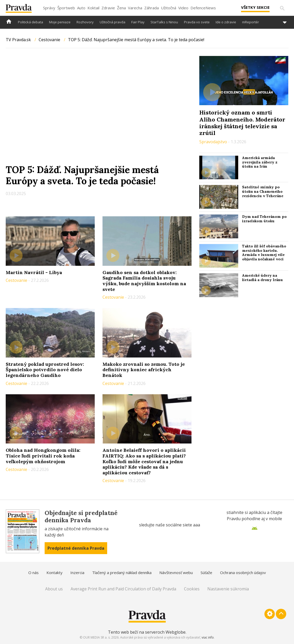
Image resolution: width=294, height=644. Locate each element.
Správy (49, 8)
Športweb (66, 8)
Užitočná (169, 8)
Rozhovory (85, 22)
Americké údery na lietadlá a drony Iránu (262, 278)
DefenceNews (203, 8)
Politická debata (30, 22)
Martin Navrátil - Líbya (34, 272)
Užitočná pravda (112, 22)
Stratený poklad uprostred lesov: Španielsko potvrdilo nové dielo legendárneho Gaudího (45, 370)
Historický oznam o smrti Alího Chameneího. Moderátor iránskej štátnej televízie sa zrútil (242, 123)
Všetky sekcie (255, 7)
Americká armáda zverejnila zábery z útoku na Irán (260, 162)
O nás (33, 573)
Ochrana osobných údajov (243, 573)
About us (54, 589)
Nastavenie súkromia (228, 589)
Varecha (135, 8)
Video (183, 8)
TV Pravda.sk (18, 40)
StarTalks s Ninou (164, 22)
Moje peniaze (60, 22)
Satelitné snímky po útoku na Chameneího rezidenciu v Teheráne (263, 191)
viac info (208, 637)
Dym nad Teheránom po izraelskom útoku (264, 219)
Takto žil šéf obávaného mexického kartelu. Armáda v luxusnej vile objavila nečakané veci (264, 253)
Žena (121, 8)
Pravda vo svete (197, 22)
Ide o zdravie (226, 22)
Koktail (93, 8)
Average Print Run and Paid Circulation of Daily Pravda (123, 589)
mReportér (251, 22)
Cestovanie (49, 40)
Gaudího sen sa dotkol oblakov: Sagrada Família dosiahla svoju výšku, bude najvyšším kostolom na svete (144, 281)
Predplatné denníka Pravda (76, 548)
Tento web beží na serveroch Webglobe (147, 632)
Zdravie (108, 8)
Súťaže (206, 573)
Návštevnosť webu (176, 573)
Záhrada (152, 8)
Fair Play (138, 22)
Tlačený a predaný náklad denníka (122, 573)
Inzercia (77, 573)
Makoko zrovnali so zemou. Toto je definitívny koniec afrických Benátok (144, 370)
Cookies (192, 589)
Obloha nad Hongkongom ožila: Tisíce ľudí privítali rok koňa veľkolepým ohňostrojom (43, 456)
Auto (81, 8)
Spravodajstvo (214, 142)
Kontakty (54, 573)
